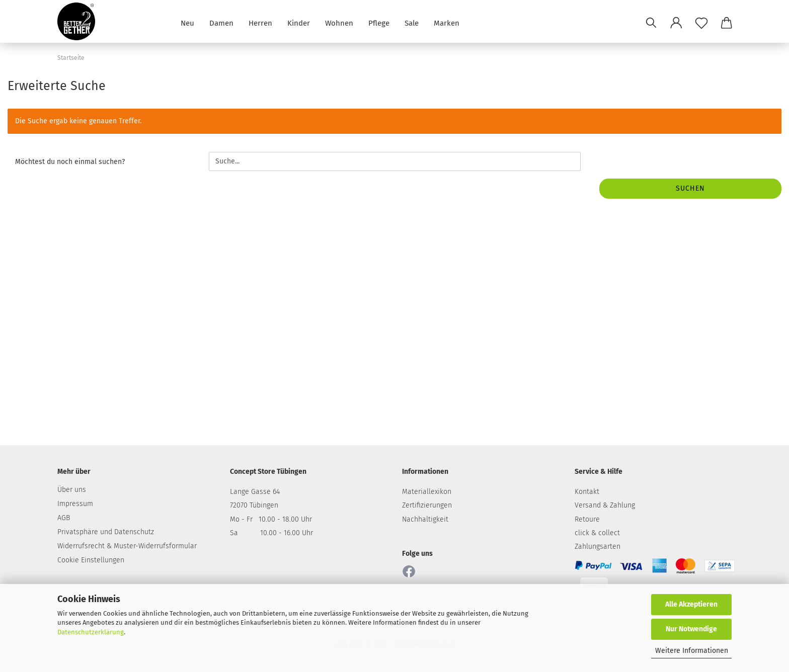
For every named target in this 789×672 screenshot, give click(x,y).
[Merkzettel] (701, 23)
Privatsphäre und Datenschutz (106, 532)
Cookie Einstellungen (91, 560)
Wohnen (339, 22)
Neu (187, 22)
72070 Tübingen (254, 505)
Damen (221, 22)
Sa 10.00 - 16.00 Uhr (271, 533)
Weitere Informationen (692, 651)
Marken (447, 22)
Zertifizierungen (427, 505)
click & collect (597, 533)
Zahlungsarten (598, 547)
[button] (676, 23)
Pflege (379, 22)
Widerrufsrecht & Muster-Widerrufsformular (127, 546)
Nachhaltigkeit (425, 519)
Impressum (75, 504)
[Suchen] (651, 23)
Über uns (72, 490)
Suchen (690, 188)
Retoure (587, 519)
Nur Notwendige (691, 629)
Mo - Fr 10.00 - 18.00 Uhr (271, 519)
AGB (64, 518)
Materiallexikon (427, 492)
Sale (412, 22)
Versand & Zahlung (605, 505)
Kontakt (587, 492)
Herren (260, 22)
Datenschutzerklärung (91, 632)
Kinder (299, 22)
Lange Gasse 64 (255, 492)
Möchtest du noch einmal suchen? (70, 162)
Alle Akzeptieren (691, 604)
